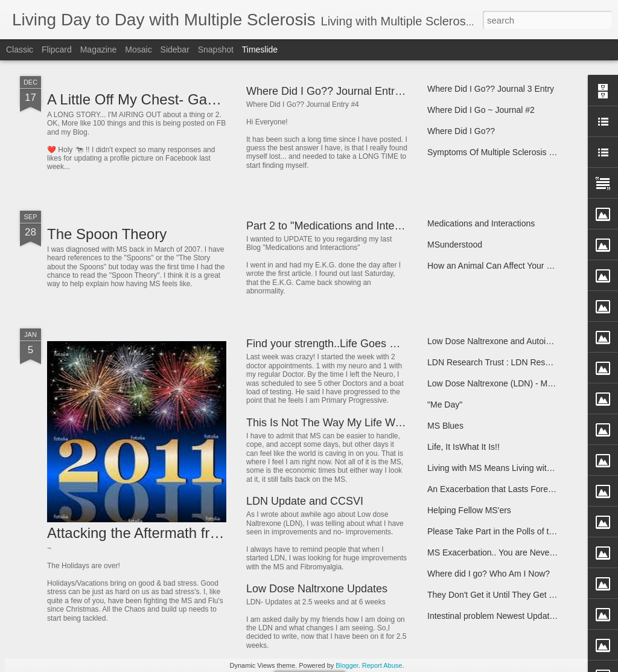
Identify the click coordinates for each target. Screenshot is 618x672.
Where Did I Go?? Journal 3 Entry (491, 89)
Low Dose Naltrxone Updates (317, 589)
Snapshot (216, 50)
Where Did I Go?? (461, 131)
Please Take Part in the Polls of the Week (505, 531)
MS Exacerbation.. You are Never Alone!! (504, 552)
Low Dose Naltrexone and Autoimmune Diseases (519, 341)
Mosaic (138, 50)
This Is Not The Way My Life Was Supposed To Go (368, 423)
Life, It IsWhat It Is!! (463, 447)
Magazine (99, 50)
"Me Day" (445, 405)
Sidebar (175, 50)
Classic (20, 50)
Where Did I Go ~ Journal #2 (481, 110)
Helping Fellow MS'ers (469, 510)
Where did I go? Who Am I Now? (489, 574)
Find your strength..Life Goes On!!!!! (333, 344)
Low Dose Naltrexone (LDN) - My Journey (506, 383)
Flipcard (57, 50)
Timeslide (260, 50)
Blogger (347, 665)
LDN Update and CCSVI (305, 501)
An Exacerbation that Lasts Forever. (495, 489)
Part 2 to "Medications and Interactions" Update (360, 226)
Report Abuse (382, 665)
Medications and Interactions (481, 223)
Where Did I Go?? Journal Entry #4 (331, 91)
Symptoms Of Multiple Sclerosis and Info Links (514, 152)
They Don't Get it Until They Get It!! (493, 595)
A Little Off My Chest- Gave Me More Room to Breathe (222, 99)
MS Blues (445, 426)
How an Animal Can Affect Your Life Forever (509, 266)
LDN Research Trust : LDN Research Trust (507, 362)
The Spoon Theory (107, 234)
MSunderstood (455, 245)
